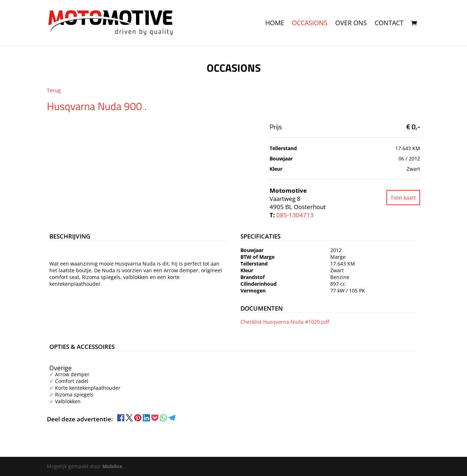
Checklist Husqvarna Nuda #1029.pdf (285, 322)
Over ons (351, 24)
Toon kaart (403, 198)
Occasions (310, 24)
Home (275, 24)
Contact (389, 24)
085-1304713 (295, 215)
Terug (54, 90)
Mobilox (112, 466)
